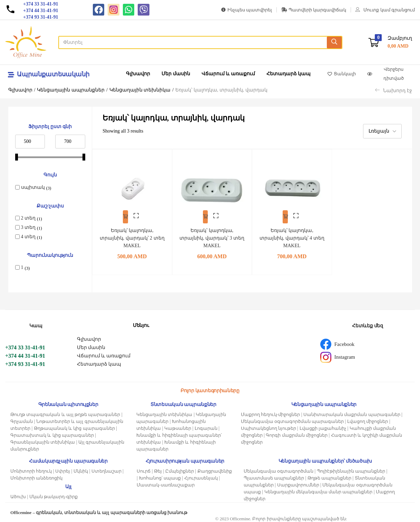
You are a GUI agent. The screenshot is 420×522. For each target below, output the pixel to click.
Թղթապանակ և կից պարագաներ (74, 427)
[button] (390, 42)
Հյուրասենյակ (201, 476)
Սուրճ (144, 469)
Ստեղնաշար (106, 469)
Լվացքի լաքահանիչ (323, 427)
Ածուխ (18, 495)
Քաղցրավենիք (215, 469)
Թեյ (158, 469)
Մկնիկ (81, 469)
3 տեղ (28, 227)
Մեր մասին (176, 74)
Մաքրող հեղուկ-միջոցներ (271, 413)
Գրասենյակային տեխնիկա (43, 440)
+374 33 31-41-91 (25, 346)
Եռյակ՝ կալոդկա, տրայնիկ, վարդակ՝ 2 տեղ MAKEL (132, 234)
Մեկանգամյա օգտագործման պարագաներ (292, 420)
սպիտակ (33, 187)
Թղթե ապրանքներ (329, 476)
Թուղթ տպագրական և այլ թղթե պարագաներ (65, 413)
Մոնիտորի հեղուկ (31, 469)
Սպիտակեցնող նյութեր (268, 427)
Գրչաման (22, 420)
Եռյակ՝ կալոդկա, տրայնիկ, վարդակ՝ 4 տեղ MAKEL (292, 234)
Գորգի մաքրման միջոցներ (297, 433)
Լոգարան (206, 427)
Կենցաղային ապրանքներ (71, 90)
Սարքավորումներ (298, 483)
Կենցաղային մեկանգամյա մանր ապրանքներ (319, 490)
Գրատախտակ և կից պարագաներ (52, 433)
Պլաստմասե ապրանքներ (274, 476)
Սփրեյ (63, 469)
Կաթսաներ (178, 427)
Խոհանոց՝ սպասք (160, 476)
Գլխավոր (138, 74)
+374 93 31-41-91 (25, 362)
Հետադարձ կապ (289, 74)
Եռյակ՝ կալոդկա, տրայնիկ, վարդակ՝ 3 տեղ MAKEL (212, 234)
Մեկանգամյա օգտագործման (279, 469)
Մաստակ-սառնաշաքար (165, 483)
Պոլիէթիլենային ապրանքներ (351, 469)
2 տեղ (28, 218)
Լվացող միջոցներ (368, 420)
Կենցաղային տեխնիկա (140, 90)
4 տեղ (28, 237)
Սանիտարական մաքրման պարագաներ (352, 413)
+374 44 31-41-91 (25, 354)
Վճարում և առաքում (228, 74)
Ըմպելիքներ (180, 469)
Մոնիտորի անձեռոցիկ (36, 476)
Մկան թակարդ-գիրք (54, 495)
